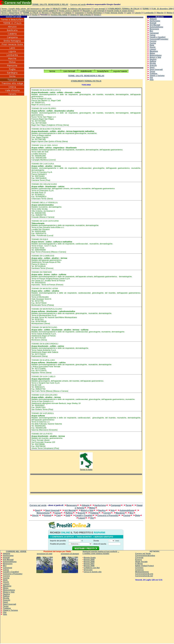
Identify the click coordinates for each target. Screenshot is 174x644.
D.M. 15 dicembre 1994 (162, 9)
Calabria (68, 13)
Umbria (73, 15)
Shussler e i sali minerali (93, 11)
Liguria (138, 13)
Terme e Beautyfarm (10, 13)
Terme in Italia (86, 470)
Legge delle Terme (9, 11)
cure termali (99, 9)
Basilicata (56, 13)
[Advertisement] (57, 43)
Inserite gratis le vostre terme (120, 11)
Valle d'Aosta (85, 15)
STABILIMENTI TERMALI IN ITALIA (124, 9)
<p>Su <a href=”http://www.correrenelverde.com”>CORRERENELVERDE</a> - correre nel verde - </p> (160, 58)
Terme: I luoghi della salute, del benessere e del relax (26, 9)
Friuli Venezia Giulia (114, 13)
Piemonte (5, 15)
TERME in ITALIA (31, 13)
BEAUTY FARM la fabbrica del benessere (72, 9)
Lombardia (149, 13)
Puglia (15, 15)
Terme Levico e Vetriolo (69, 11)
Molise (170, 13)
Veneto (97, 15)
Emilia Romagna (95, 13)
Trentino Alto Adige (59, 15)
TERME (146, 9)
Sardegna (25, 15)
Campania (79, 13)
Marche (160, 13)
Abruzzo (45, 13)
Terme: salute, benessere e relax (50, 4)
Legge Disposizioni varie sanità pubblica (38, 11)
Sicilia (35, 15)
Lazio (129, 13)
